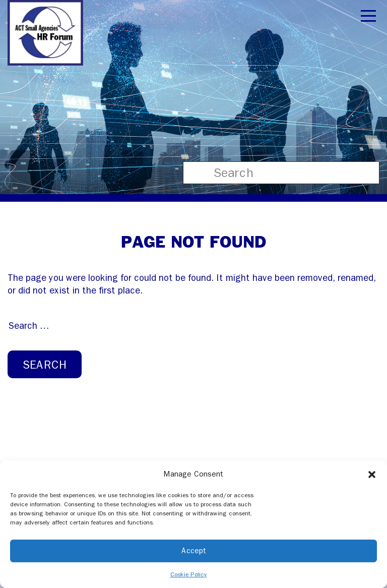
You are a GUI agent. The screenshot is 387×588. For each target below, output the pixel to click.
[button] (372, 474)
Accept (194, 551)
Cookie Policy (189, 574)
